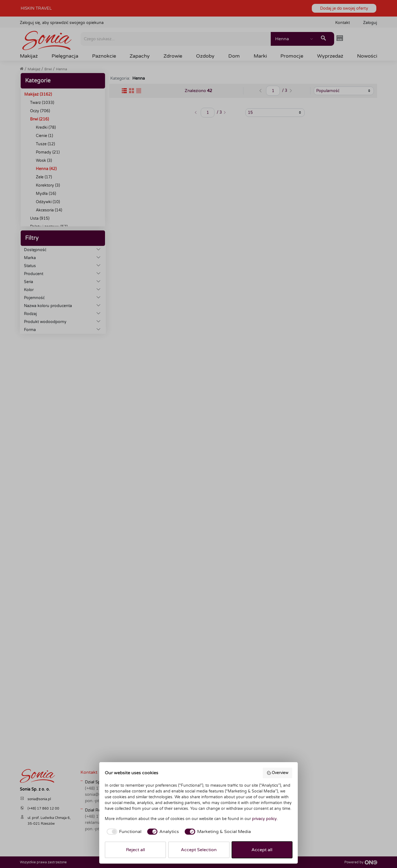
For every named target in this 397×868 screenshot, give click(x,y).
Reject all (136, 850)
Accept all (262, 850)
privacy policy (264, 819)
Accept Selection (199, 850)
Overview (278, 773)
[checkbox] (123, 832)
